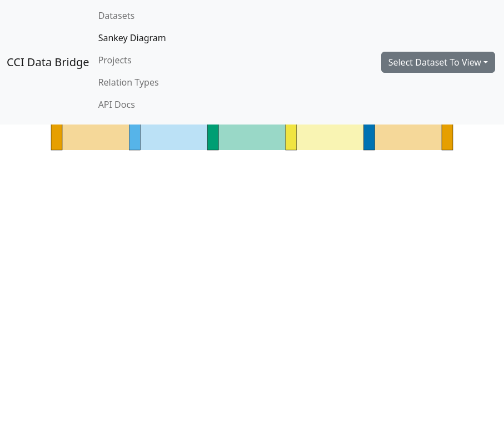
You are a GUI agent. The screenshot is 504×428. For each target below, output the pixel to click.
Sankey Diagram (132, 38)
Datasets (117, 16)
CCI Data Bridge (48, 62)
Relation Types (129, 82)
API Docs (117, 104)
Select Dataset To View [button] (435, 62)
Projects (115, 60)
